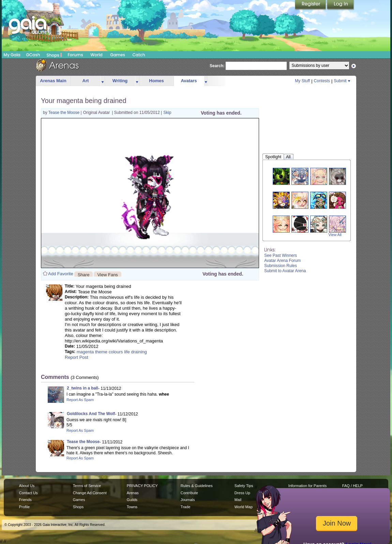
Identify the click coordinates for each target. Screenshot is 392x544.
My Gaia (12, 55)
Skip (167, 113)
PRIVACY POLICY (142, 486)
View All (335, 235)
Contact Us (28, 493)
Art (86, 81)
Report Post (77, 357)
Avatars (189, 81)
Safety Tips (244, 486)
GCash (33, 55)
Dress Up (242, 493)
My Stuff (302, 81)
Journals (188, 500)
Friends (25, 500)
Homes (156, 81)
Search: (217, 66)
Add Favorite (61, 274)
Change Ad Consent (90, 493)
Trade (185, 507)
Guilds (132, 500)
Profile (24, 507)
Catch (139, 55)
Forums (75, 55)
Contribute (189, 493)
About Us (27, 486)
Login (341, 5)
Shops (54, 55)
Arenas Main (53, 81)
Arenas (133, 493)
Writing (120, 81)
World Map (244, 507)
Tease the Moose (65, 113)
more (103, 81)
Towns (132, 507)
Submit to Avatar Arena (285, 271)
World (96, 55)
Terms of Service (87, 486)
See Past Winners (281, 255)
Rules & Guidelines (197, 486)
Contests (322, 81)
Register (311, 5)
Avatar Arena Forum (282, 261)
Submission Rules (281, 266)
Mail (238, 500)
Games (118, 55)
